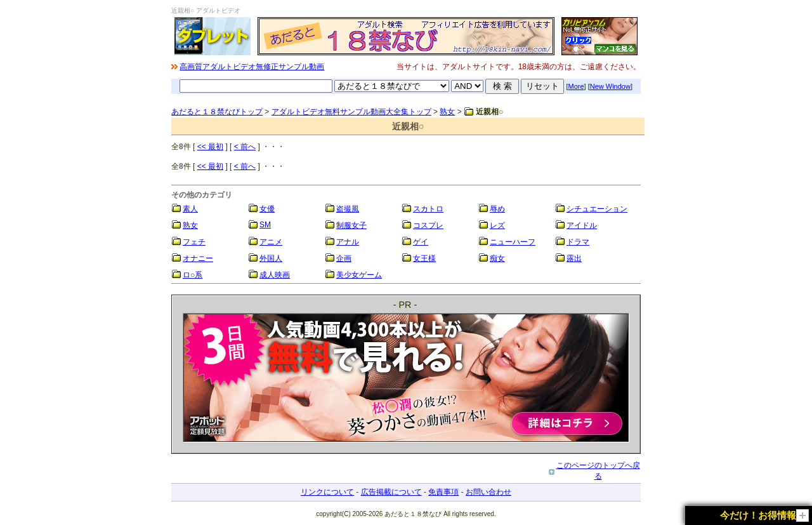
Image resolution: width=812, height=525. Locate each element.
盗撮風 (348, 209)
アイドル (582, 225)
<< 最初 (210, 147)
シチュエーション (597, 209)
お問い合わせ (488, 492)
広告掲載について (391, 492)
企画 (344, 258)
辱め (497, 209)
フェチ (194, 242)
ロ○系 (193, 275)
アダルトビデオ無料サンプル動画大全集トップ (351, 112)
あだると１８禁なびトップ (217, 112)
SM (265, 225)
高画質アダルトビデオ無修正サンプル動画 (252, 67)
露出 (574, 258)
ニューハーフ (513, 242)
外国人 (271, 258)
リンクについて (327, 492)
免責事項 (443, 492)
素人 (190, 209)
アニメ (271, 242)
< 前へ (245, 147)
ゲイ (421, 242)
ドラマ (578, 242)
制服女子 (351, 225)
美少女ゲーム (359, 275)
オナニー (198, 258)
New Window (610, 86)
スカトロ (428, 209)
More (576, 86)
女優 (267, 209)
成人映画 (275, 275)
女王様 (424, 258)
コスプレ (428, 225)
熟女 (447, 112)
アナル (348, 242)
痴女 (497, 258)
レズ (497, 225)
